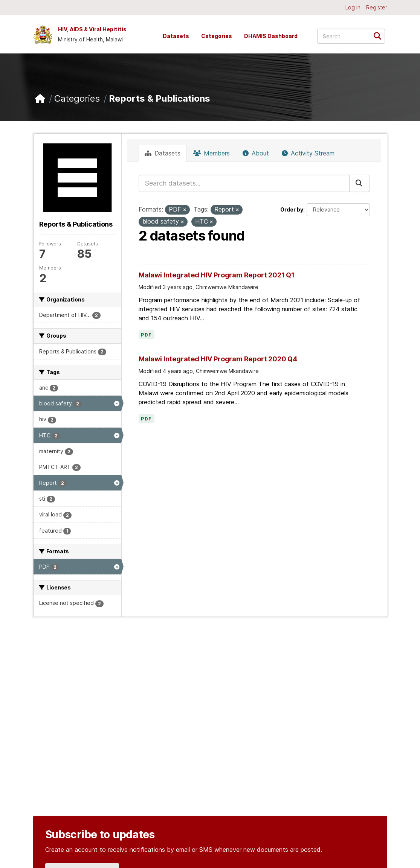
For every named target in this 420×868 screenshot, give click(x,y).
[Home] (40, 99)
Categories (217, 36)
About (256, 153)
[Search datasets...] (351, 36)
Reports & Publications (160, 98)
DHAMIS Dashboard (271, 36)
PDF (147, 335)
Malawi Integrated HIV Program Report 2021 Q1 (217, 275)
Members (212, 153)
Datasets (176, 36)
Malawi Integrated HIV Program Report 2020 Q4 (218, 359)
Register (377, 7)
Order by (292, 209)
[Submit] (380, 36)
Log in (353, 7)
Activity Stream (308, 153)
